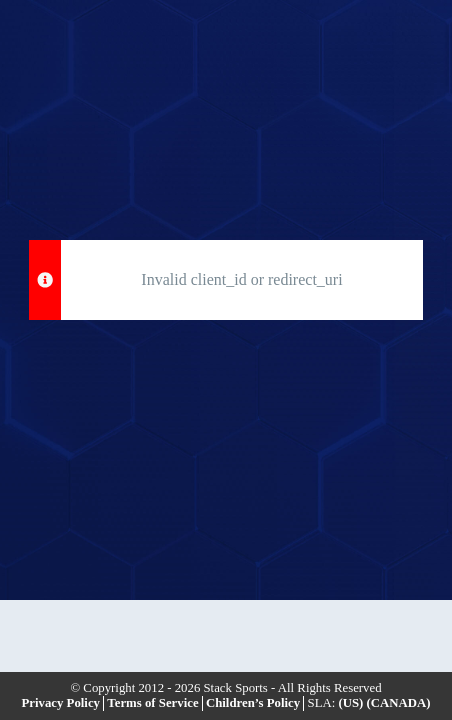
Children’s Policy (253, 703)
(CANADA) (399, 703)
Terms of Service (152, 703)
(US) (350, 703)
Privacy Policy (60, 703)
